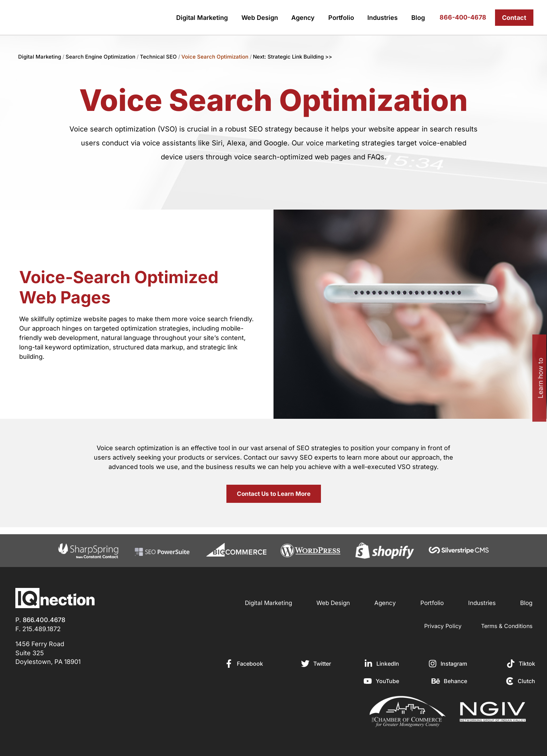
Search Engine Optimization (101, 57)
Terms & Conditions (507, 626)
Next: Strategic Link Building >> (293, 57)
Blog (418, 18)
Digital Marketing (202, 18)
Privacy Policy (443, 626)
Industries (383, 18)
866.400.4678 (44, 620)
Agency (303, 18)
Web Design (260, 18)
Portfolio (341, 18)
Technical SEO (158, 57)
